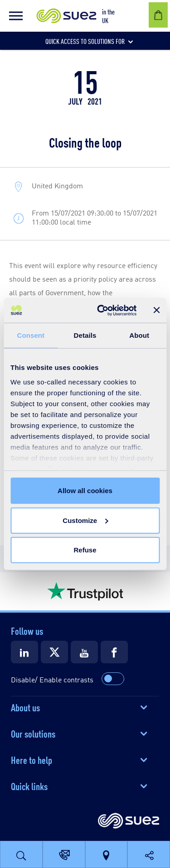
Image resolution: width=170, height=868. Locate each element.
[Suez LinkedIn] (24, 652)
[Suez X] (54, 652)
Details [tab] (85, 335)
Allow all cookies (85, 491)
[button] (16, 16)
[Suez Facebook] (114, 652)
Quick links (29, 786)
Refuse (85, 550)
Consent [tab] (31, 335)
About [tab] (139, 335)
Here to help (32, 759)
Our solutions (33, 733)
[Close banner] (156, 310)
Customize (85, 520)
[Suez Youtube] (84, 652)
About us (25, 707)
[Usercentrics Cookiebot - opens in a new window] (101, 310)
